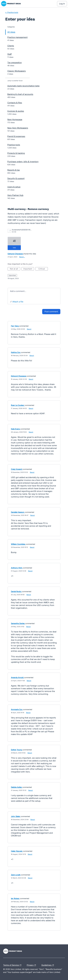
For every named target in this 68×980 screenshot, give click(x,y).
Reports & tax (14, 170)
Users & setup (14, 187)
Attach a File (18, 302)
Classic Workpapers (17, 71)
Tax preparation (15, 63)
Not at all (15, 269)
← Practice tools (12, 12)
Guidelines (48, 965)
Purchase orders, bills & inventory (23, 162)
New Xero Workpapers (18, 128)
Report (29, 329)
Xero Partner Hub (15, 195)
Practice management (17, 37)
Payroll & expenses (16, 136)
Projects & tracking (16, 153)
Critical (43, 269)
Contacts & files (15, 103)
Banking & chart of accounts (20, 94)
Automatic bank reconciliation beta (23, 86)
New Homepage (15, 119)
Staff (9, 54)
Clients (11, 46)
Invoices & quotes (16, 111)
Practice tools (14, 145)
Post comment (51, 312)
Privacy (32, 965)
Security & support (16, 178)
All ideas (11, 32)
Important (29, 269)
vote (14, 248)
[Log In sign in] (62, 4)
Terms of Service (13, 965)
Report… (22, 257)
